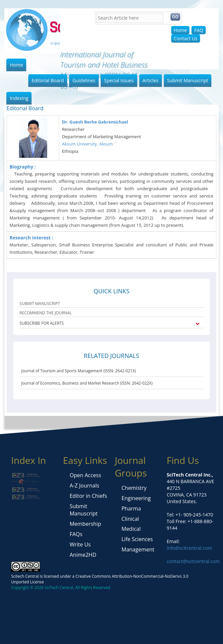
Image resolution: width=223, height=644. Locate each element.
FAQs (76, 534)
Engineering (136, 498)
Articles (151, 80)
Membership (85, 524)
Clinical (130, 519)
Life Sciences (137, 539)
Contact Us (186, 38)
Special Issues (119, 80)
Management (138, 549)
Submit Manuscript (188, 80)
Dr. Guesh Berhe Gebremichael (95, 122)
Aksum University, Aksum (87, 144)
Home (180, 30)
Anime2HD (83, 555)
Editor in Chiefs (88, 496)
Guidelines (84, 80)
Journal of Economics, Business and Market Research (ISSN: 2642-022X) (87, 383)
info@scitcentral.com (190, 548)
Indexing (19, 98)
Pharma (131, 508)
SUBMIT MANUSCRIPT (40, 304)
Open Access (85, 475)
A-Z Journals (84, 485)
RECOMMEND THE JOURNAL (46, 313)
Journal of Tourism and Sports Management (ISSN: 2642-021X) (79, 371)
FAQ (199, 30)
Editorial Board (48, 80)
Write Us (80, 544)
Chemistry (134, 488)
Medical (131, 529)
